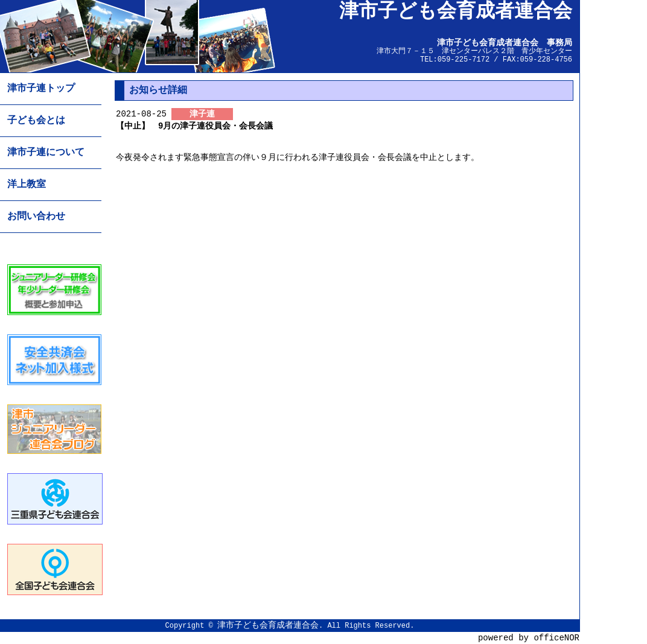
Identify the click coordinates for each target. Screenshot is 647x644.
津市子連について (46, 153)
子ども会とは (36, 121)
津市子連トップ (41, 89)
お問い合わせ (36, 217)
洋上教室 (27, 185)
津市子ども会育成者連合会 (268, 625)
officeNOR (556, 638)
